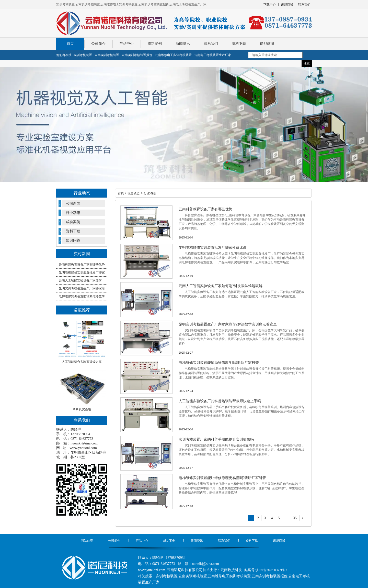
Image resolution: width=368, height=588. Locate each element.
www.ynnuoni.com (83, 448)
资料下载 (239, 44)
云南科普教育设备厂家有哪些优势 (82, 265)
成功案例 (155, 44)
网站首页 (87, 541)
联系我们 (211, 44)
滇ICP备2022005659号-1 (272, 570)
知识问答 (73, 240)
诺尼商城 (267, 44)
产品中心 (126, 44)
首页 (70, 44)
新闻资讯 (183, 44)
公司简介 (98, 44)
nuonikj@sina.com (84, 443)
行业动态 (73, 213)
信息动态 (133, 193)
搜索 (307, 63)
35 (295, 518)
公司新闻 (73, 204)
